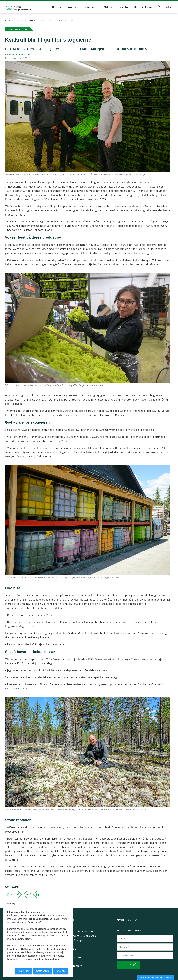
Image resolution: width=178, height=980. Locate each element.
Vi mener (73, 7)
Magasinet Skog (143, 7)
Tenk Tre (124, 7)
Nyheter (109, 7)
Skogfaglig (91, 7)
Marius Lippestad (19, 55)
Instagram (76, 966)
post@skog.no (76, 940)
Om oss (56, 7)
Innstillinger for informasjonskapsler (156, 977)
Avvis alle (61, 971)
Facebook (75, 957)
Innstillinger (23, 971)
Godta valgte (43, 971)
